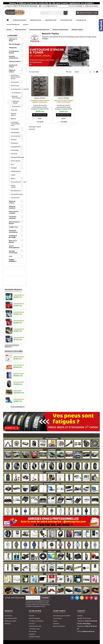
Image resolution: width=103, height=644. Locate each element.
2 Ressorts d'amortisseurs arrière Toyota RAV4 (40, 101)
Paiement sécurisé (35, 626)
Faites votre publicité (13, 25)
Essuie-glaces (16, 161)
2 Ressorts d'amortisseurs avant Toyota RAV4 (64, 101)
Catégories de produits (19, 20)
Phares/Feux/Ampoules (17, 182)
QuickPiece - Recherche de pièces (16, 77)
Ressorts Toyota (16, 102)
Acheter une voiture (51, 20)
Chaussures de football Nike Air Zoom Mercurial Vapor (19, 399)
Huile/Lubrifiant (16, 171)
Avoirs (55, 621)
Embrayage (15, 150)
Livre (10, 256)
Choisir (83, 72)
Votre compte (59, 611)
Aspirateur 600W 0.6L (19, 357)
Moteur (13, 178)
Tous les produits (18, 407)
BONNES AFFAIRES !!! (13, 261)
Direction (14, 140)
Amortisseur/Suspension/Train (17, 89)
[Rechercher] (54, 13)
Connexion (79, 6)
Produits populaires (14, 351)
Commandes (57, 618)
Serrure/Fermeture (17, 194)
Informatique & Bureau (14, 223)
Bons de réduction (59, 626)
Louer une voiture (81, 20)
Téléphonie (13, 48)
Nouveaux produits (13, 290)
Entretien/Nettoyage (17, 157)
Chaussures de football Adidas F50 (19, 295)
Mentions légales (34, 618)
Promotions (8, 616)
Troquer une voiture (66, 20)
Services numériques (13, 252)
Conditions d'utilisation (36, 621)
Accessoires (15, 82)
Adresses (56, 624)
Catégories (12, 36)
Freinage (14, 168)
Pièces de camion (12, 202)
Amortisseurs (16, 93)
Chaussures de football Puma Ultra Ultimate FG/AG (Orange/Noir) (19, 365)
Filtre (12, 164)
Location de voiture (13, 66)
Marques (8, 624)
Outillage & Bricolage (13, 236)
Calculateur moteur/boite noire (15, 124)
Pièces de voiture (12, 71)
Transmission (16, 107)
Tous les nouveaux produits (12, 346)
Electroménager (15, 44)
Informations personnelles (62, 616)
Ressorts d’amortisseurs (17, 97)
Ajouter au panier (40, 115)
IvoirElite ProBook (34, 637)
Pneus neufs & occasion (14, 212)
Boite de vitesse (14, 114)
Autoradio (14, 110)
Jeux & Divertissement (14, 247)
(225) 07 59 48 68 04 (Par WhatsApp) (25, 6)
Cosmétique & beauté (14, 52)
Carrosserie (15, 129)
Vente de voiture (15, 62)
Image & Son (13, 227)
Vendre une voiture (36, 20)
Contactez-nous (34, 629)
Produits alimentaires (13, 57)
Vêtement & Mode (13, 40)
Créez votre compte (92, 6)
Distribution (14, 143)
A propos (32, 624)
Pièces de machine (12, 207)
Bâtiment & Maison (13, 242)
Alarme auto (15, 86)
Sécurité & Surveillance (13, 231)
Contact (26, 25)
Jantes (13, 175)
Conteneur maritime (13, 218)
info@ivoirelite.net (51, 6)
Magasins (32, 634)
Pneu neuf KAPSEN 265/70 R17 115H (19, 382)
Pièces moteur (13, 186)
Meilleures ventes (10, 621)
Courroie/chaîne (16, 136)
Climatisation (15, 133)
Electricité (14, 154)
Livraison (32, 616)
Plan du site (33, 631)
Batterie (13, 119)
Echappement (16, 147)
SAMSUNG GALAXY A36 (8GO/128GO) (19, 374)
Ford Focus (17, 391)
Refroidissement (16, 191)
